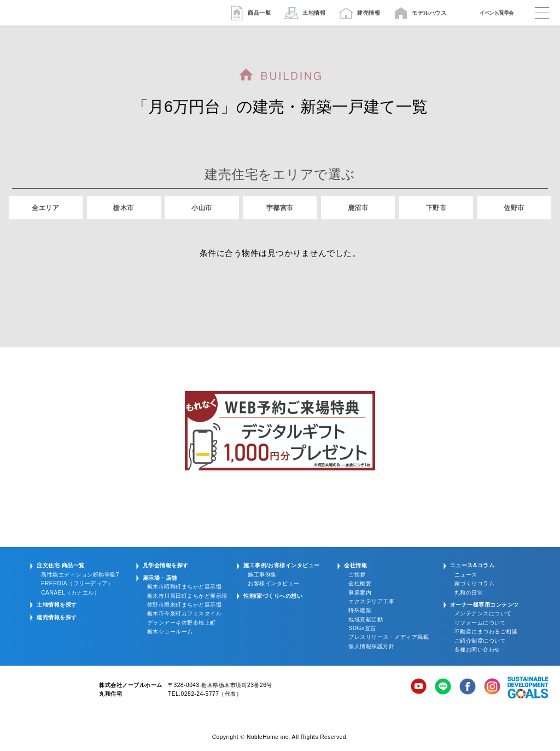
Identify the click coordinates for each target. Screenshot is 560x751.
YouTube (419, 688)
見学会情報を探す (166, 565)
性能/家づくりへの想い (273, 596)
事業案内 (360, 593)
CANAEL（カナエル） (70, 593)
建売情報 (369, 13)
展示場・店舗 (160, 578)
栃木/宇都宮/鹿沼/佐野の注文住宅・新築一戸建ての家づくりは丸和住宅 (73, 13)
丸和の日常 (469, 593)
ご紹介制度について (480, 641)
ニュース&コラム (472, 565)
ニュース (466, 575)
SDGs (528, 688)
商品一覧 (259, 13)
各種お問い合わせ (477, 650)
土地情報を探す (57, 605)
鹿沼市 (358, 208)
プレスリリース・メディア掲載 (389, 637)
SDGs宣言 (362, 628)
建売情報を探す (57, 617)
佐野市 (514, 208)
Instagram (492, 688)
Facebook (468, 688)
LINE (443, 688)
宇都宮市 (280, 208)
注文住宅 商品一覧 (60, 565)
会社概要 (360, 583)
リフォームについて (480, 623)
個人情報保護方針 (371, 646)
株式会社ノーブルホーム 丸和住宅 (48, 692)
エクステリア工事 (371, 601)
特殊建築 (360, 610)
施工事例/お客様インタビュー (282, 565)
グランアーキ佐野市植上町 (182, 623)
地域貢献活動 (366, 619)
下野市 (436, 208)
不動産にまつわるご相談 (486, 631)
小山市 (202, 208)
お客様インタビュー (274, 583)
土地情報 (314, 13)
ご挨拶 (357, 575)
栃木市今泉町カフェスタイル (185, 613)
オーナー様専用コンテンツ (485, 605)
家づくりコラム (475, 583)
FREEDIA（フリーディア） (77, 583)
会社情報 (355, 565)
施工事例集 (262, 575)
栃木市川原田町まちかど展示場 (187, 596)
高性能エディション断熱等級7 (80, 575)
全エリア (45, 208)
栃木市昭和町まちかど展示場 (185, 587)
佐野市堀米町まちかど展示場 (185, 605)
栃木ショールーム (170, 631)
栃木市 (124, 208)
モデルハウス (429, 13)
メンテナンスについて (483, 613)
